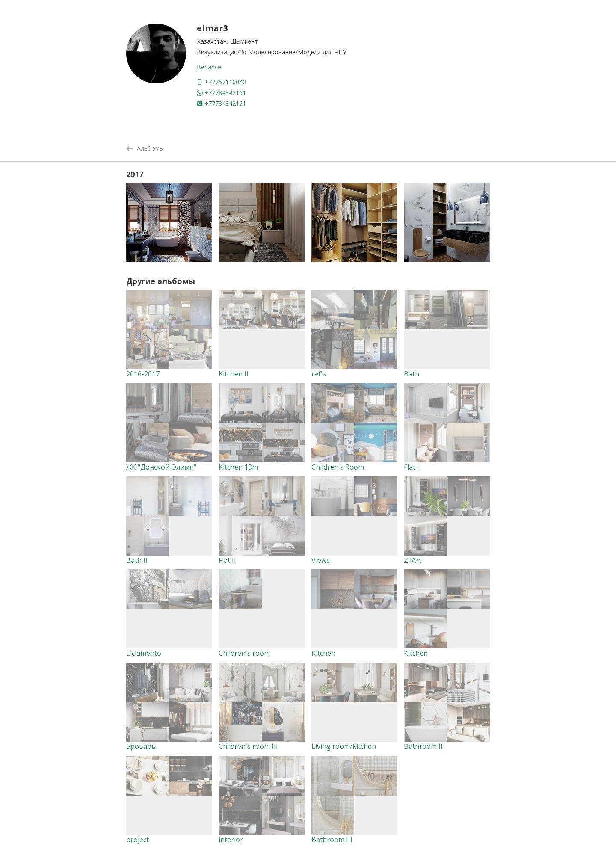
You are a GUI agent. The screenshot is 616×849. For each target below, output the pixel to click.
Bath (412, 374)
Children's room (244, 653)
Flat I (412, 467)
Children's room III (248, 746)
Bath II (137, 560)
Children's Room (338, 467)
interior (231, 840)
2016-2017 (143, 374)
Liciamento (144, 653)
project (138, 840)
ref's (319, 374)
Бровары (141, 746)
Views (321, 560)
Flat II (227, 560)
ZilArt (413, 560)
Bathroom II (423, 746)
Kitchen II (234, 374)
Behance (209, 67)
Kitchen (323, 653)
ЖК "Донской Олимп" (161, 467)
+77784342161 (221, 93)
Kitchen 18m (238, 467)
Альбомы (145, 148)
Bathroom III (332, 840)
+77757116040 (221, 82)
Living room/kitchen (344, 746)
